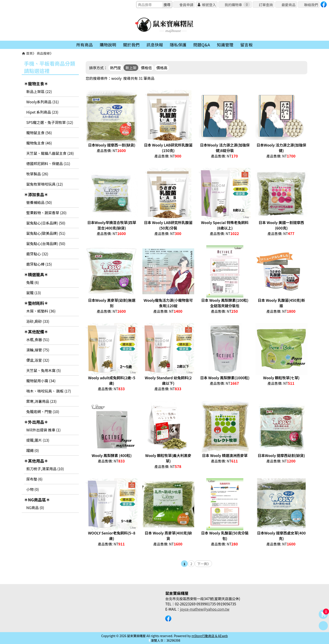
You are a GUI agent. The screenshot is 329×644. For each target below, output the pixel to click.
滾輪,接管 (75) (38, 350)
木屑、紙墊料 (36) (41, 311)
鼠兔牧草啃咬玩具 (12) (45, 184)
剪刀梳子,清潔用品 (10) (45, 469)
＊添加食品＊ (36, 194)
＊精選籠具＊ (36, 274)
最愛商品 (288, 5)
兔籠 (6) (33, 282)
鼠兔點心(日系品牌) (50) (46, 223)
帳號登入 (209, 5)
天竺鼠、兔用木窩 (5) (44, 370)
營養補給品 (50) (39, 202)
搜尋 (167, 5)
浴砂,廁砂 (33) (38, 321)
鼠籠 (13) (34, 293)
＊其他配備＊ (36, 332)
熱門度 (116, 68)
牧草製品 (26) (37, 174)
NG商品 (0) (35, 508)
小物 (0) (33, 489)
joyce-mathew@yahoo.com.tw (205, 609)
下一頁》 (204, 564)
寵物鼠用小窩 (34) (41, 381)
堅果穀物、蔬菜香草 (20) (46, 213)
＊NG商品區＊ (37, 500)
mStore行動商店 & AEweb (210, 636)
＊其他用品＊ (36, 461)
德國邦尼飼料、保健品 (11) (48, 163)
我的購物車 (237, 5)
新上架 (131, 68)
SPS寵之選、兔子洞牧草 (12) (50, 122)
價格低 (146, 68)
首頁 (29, 53)
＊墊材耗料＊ (36, 303)
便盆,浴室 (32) (38, 360)
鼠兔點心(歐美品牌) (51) (46, 233)
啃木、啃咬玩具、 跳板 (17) (49, 391)
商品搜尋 (43, 53)
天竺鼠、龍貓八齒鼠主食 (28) (50, 153)
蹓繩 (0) (33, 450)
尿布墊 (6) (34, 479)
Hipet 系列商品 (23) (42, 112)
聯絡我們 (311, 5)
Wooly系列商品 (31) (42, 102)
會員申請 (186, 5)
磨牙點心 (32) (37, 254)
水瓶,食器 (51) (38, 339)
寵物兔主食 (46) (39, 143)
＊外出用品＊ (36, 422)
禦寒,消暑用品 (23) (41, 401)
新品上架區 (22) (39, 91)
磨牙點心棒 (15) (39, 264)
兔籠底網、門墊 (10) (43, 412)
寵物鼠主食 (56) (39, 133)
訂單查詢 (266, 5)
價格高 (162, 68)
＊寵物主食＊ (36, 84)
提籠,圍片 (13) (38, 440)
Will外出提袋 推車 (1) (43, 430)
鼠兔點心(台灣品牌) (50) (46, 243)
